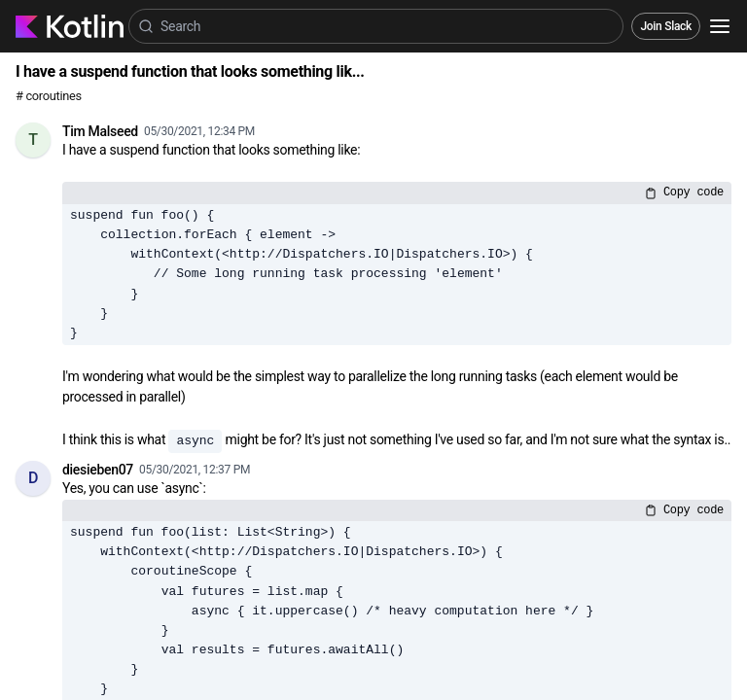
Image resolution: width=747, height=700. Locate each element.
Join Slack (666, 26)
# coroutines (49, 96)
